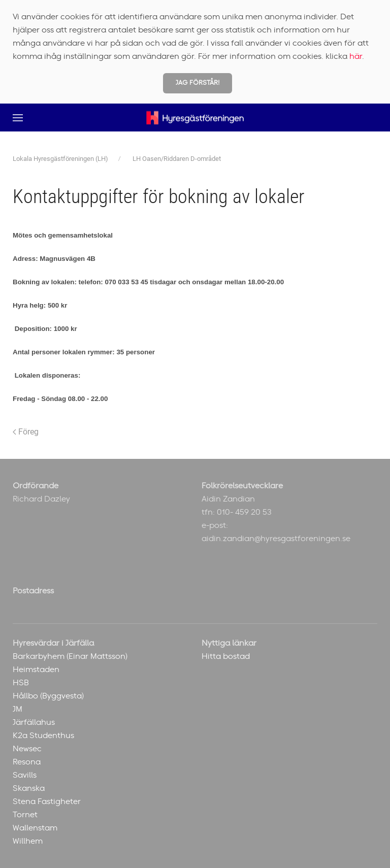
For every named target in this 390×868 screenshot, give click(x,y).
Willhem (28, 841)
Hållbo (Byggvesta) (48, 696)
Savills (25, 775)
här (356, 56)
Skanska (29, 788)
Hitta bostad (226, 656)
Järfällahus (34, 722)
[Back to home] (195, 118)
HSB (21, 683)
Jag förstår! (198, 83)
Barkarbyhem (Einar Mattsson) (70, 656)
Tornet (25, 815)
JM (18, 709)
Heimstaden (36, 670)
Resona (27, 762)
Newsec (27, 749)
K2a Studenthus (43, 736)
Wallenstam (35, 828)
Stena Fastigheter (47, 802)
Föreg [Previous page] (26, 432)
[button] (18, 118)
